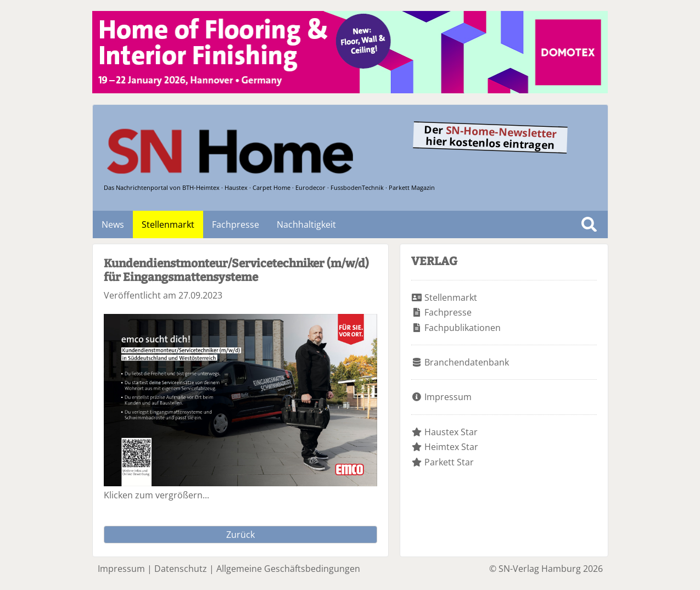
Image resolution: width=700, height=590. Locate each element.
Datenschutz (181, 569)
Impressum (448, 397)
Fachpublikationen (463, 328)
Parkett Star (449, 462)
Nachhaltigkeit (306, 224)
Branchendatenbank (467, 362)
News (113, 224)
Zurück (240, 535)
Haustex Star (451, 432)
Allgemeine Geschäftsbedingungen (288, 569)
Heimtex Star (451, 447)
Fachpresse (236, 224)
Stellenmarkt (168, 224)
